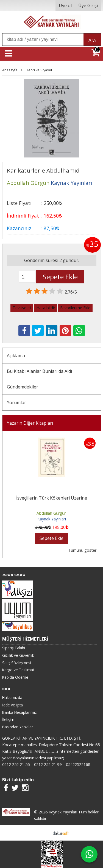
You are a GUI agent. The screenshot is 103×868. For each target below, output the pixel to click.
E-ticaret (43, 833)
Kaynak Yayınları (52, 519)
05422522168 (78, 764)
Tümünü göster (82, 550)
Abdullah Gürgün (51, 513)
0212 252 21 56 (16, 764)
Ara (92, 41)
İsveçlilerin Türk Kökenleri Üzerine (52, 498)
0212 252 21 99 (48, 764)
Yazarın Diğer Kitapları (30, 423)
